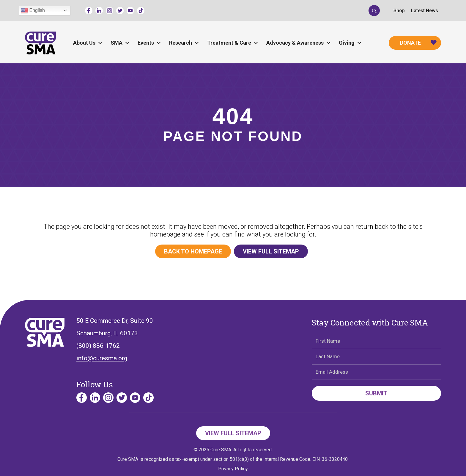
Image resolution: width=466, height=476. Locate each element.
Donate (410, 43)
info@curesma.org (102, 358)
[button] (374, 10)
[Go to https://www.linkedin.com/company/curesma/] (99, 11)
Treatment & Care (229, 43)
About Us (84, 43)
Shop (399, 11)
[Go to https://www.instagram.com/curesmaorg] (110, 11)
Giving (347, 43)
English (33, 11)
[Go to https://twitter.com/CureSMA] (120, 11)
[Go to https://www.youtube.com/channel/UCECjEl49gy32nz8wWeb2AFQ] (130, 11)
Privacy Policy (233, 469)
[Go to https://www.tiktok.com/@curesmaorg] (141, 11)
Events (146, 43)
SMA (116, 43)
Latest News (425, 11)
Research (181, 43)
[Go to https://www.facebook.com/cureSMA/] (89, 11)
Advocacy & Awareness (295, 43)
